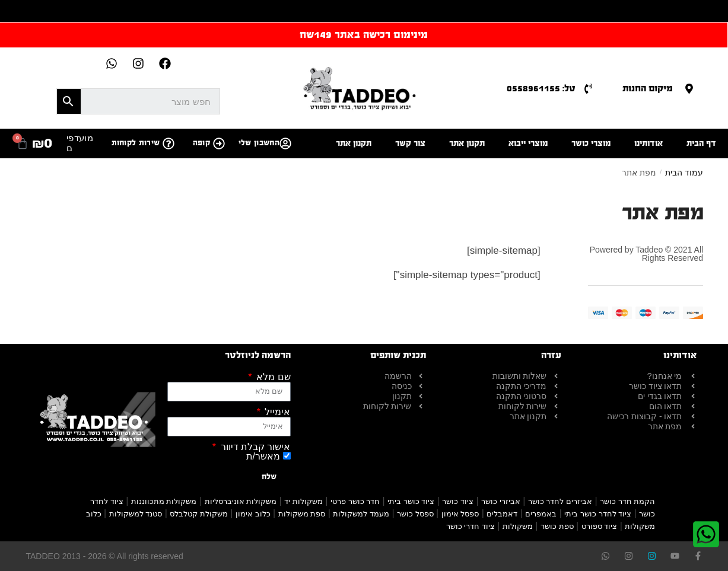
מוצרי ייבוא (528, 143)
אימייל (276, 412)
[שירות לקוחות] (169, 143)
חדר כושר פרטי (355, 501)
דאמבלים (502, 514)
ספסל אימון (460, 514)
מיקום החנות (648, 88)
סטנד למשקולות (136, 514)
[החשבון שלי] (285, 143)
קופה (201, 143)
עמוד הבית (684, 173)
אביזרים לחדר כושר (560, 501)
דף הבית (701, 143)
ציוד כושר (458, 501)
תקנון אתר (467, 143)
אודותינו (648, 143)
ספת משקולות (302, 514)
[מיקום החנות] (689, 89)
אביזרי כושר (501, 501)
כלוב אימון (253, 514)
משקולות (518, 526)
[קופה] (219, 143)
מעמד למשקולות (361, 514)
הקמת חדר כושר (627, 501)
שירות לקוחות (136, 143)
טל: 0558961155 (541, 88)
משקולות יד (303, 501)
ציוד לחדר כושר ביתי (598, 514)
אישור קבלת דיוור (254, 447)
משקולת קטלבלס (199, 514)
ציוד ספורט (600, 526)
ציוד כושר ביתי (411, 501)
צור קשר (410, 143)
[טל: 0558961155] (588, 89)
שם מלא (272, 377)
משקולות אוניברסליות (241, 501)
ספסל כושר (415, 514)
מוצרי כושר (591, 143)
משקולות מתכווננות (164, 501)
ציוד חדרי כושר (471, 526)
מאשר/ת (263, 456)
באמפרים (541, 514)
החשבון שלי (259, 143)
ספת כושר (557, 526)
